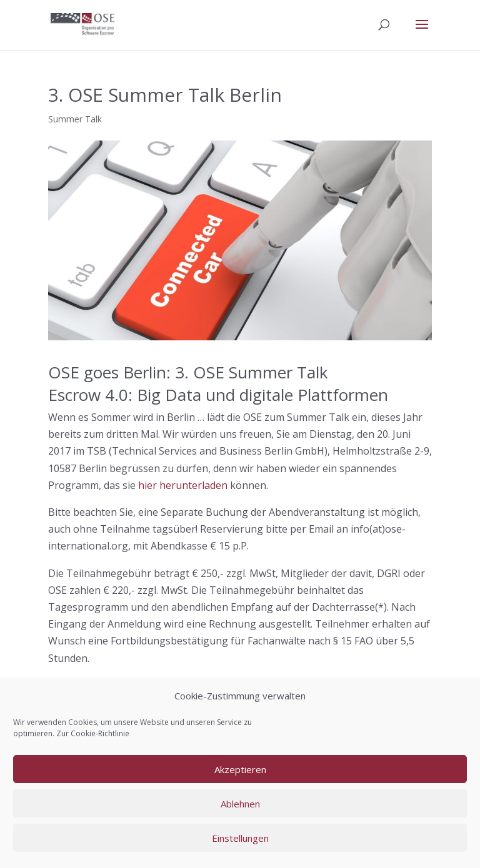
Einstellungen (240, 838)
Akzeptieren (240, 769)
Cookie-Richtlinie (100, 733)
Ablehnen (240, 804)
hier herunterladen (183, 485)
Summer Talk (75, 119)
